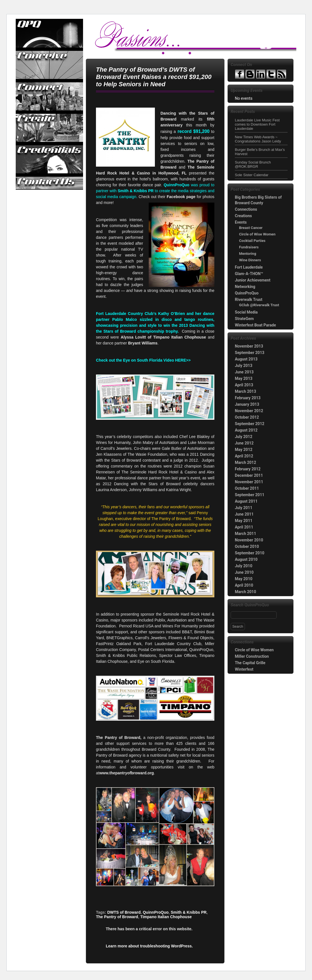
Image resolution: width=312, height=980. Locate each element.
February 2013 (248, 398)
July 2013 (244, 366)
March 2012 (246, 462)
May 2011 (244, 521)
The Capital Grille (250, 663)
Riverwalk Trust (249, 300)
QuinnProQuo (50, 33)
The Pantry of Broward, (119, 738)
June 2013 (244, 372)
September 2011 (250, 495)
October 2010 (247, 546)
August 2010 (246, 559)
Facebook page (181, 197)
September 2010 (250, 553)
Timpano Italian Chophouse (166, 917)
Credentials (50, 159)
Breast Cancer (251, 228)
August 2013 (246, 359)
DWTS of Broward (124, 912)
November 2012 (249, 411)
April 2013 (244, 385)
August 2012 (246, 430)
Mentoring (248, 254)
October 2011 (247, 488)
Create (50, 128)
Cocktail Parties (252, 241)
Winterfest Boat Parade (255, 325)
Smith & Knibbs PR (189, 912)
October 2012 (247, 417)
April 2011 (244, 527)
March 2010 (246, 592)
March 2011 (246, 534)
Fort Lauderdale (249, 267)
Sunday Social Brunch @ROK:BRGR (253, 164)
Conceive (50, 65)
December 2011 (249, 475)
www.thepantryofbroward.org (127, 773)
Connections (246, 209)
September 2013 (250, 353)
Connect (50, 96)
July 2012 (244, 437)
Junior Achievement (253, 280)
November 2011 (249, 482)
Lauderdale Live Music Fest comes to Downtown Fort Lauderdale (257, 124)
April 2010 (244, 585)
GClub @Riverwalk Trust (259, 305)
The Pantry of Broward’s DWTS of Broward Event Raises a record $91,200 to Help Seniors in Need (154, 77)
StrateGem (244, 319)
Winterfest (244, 669)
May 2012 (244, 450)
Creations (243, 216)
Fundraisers (249, 247)
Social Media (246, 312)
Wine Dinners (250, 260)
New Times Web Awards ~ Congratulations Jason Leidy (258, 139)
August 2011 (246, 501)
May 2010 (244, 579)
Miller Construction (252, 656)
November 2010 (249, 540)
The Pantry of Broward (117, 917)
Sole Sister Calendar (252, 175)
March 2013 (246, 391)
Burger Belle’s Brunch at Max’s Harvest (260, 152)
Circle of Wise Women (257, 234)
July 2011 (244, 508)
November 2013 (249, 346)
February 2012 (248, 469)
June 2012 (244, 443)
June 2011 (244, 514)
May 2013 (244, 378)
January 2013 (247, 404)
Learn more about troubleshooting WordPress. (149, 946)
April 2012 (244, 456)
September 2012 (250, 424)
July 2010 (244, 566)
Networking (245, 287)
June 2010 (244, 572)
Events (241, 222)
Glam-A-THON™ (249, 274)
